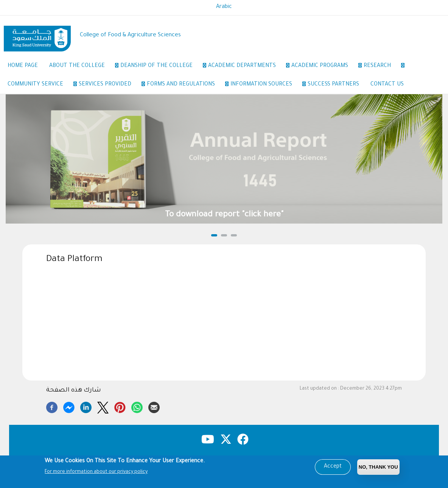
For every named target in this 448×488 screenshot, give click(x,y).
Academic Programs (324, 67)
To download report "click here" (224, 215)
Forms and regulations (185, 85)
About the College (81, 67)
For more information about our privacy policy (96, 472)
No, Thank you (378, 467)
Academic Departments (246, 67)
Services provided (109, 85)
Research (381, 67)
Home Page (23, 66)
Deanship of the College (160, 67)
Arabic (224, 7)
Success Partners (333, 85)
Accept (333, 467)
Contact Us (387, 85)
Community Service (39, 85)
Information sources (265, 85)
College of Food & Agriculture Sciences (130, 35)
